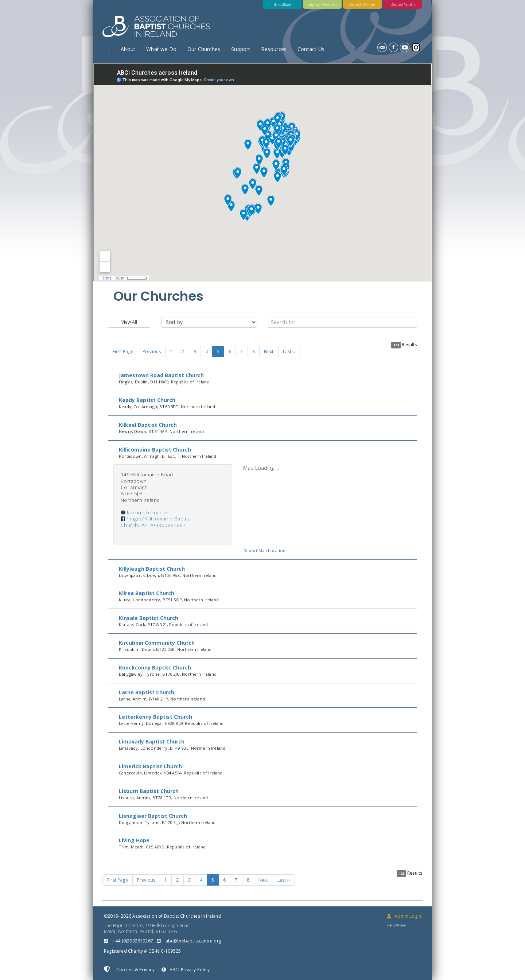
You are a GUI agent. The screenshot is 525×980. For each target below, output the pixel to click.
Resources (274, 49)
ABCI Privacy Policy (186, 970)
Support (241, 49)
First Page (123, 352)
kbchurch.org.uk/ (147, 512)
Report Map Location (265, 550)
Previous (152, 352)
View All (129, 322)
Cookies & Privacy (129, 969)
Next (269, 352)
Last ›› (289, 352)
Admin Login (404, 916)
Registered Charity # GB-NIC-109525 (142, 951)
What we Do (161, 49)
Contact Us (311, 49)
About (128, 49)
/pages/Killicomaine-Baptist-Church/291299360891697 (156, 522)
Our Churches (204, 49)
